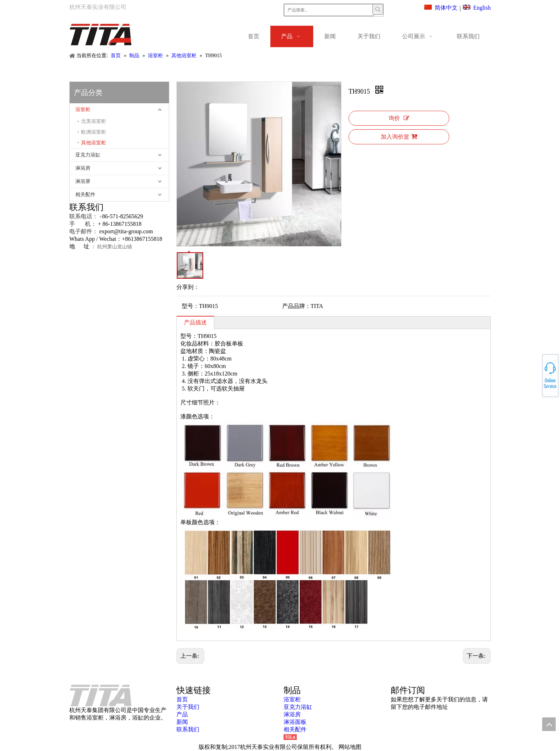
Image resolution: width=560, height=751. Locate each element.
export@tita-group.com (126, 231)
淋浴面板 (295, 722)
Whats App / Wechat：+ (97, 239)
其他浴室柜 (94, 143)
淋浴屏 (83, 181)
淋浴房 (83, 168)
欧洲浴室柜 (94, 132)
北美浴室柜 (94, 121)
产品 (182, 714)
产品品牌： (296, 306)
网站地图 (350, 747)
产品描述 (195, 322)
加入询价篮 (399, 136)
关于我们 (188, 707)
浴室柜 (83, 110)
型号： (190, 306)
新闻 (182, 722)
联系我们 (188, 729)
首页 (182, 699)
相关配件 (85, 195)
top (549, 724)
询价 (399, 118)
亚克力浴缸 (88, 155)
